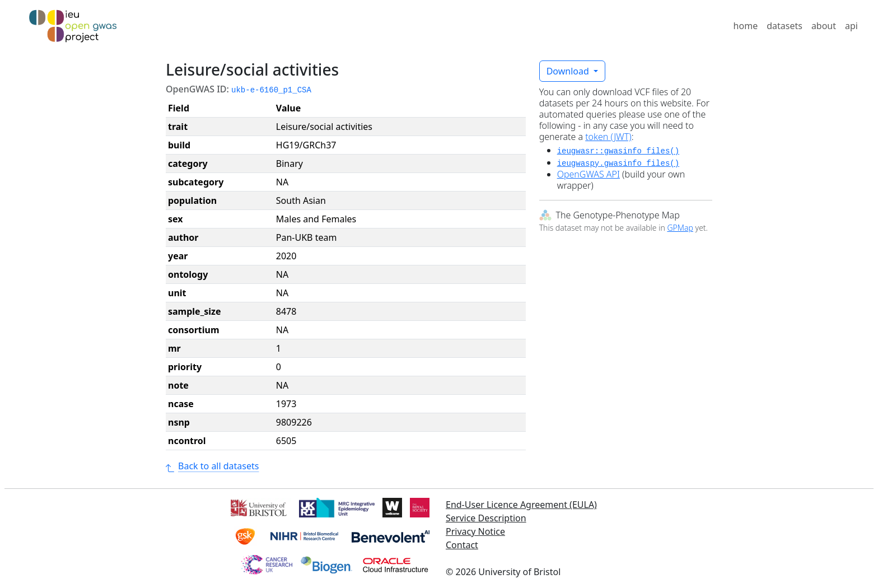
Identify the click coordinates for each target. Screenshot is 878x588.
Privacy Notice (475, 531)
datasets (784, 26)
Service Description (486, 518)
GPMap (680, 228)
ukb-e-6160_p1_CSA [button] (271, 90)
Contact (462, 545)
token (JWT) (608, 137)
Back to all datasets (212, 466)
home (746, 26)
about (824, 26)
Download (569, 71)
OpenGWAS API (589, 174)
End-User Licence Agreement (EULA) (521, 505)
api (851, 26)
